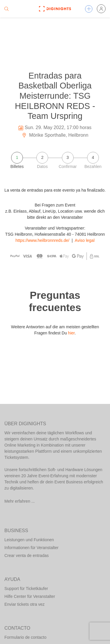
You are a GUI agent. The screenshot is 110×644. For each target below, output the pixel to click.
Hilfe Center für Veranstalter (30, 596)
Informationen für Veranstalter (31, 548)
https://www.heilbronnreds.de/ (43, 240)
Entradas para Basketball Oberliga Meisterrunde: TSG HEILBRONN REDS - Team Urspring (55, 96)
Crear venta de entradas (27, 556)
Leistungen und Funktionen (29, 540)
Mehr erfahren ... (20, 501)
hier (71, 333)
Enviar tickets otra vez (24, 604)
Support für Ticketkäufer (26, 589)
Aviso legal (85, 240)
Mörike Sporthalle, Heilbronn (55, 135)
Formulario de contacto (25, 637)
